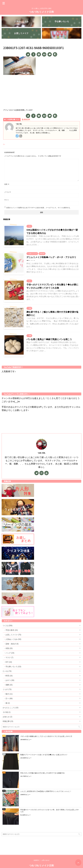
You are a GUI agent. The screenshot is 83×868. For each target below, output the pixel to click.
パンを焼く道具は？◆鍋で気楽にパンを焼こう (49, 340)
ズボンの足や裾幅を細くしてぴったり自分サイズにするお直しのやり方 (46, 737)
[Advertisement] (41, 93)
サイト (7, 200)
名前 (7, 185)
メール (8, 193)
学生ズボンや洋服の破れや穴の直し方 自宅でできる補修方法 (42, 774)
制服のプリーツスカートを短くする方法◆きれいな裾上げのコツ (44, 755)
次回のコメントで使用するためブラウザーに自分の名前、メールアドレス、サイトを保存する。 (39, 208)
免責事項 (36, 854)
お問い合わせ (45, 854)
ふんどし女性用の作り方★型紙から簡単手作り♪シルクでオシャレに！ (46, 792)
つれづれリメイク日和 (41, 12)
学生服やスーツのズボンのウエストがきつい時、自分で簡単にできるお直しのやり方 (49, 811)
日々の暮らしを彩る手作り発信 (41, 864)
